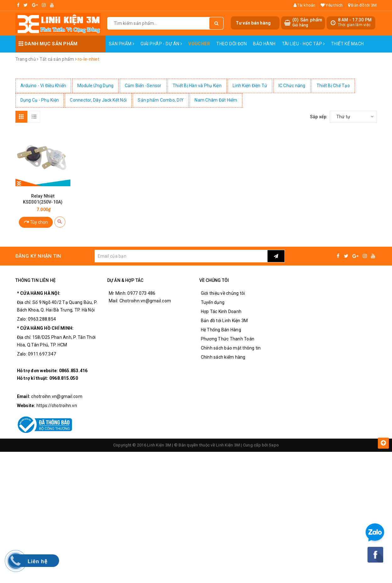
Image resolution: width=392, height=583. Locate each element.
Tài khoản (305, 5)
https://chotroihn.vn (57, 406)
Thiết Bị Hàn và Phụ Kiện (197, 86)
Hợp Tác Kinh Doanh (221, 311)
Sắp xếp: (319, 117)
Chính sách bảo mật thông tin (231, 348)
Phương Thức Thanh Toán (228, 339)
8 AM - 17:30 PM (355, 20)
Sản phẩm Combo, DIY (161, 100)
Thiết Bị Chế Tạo (333, 86)
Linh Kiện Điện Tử (250, 86)
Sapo (274, 445)
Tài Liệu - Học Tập (303, 44)
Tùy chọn (36, 222)
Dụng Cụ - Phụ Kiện (40, 100)
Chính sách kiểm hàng (223, 357)
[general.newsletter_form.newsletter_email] (181, 256)
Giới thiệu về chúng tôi (223, 293)
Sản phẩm (121, 44)
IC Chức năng (292, 86)
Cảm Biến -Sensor (143, 86)
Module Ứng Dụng (96, 86)
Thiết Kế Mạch (347, 44)
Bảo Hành (264, 44)
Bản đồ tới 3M (362, 5)
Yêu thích (332, 5)
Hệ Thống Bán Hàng (221, 330)
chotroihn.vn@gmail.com (57, 396)
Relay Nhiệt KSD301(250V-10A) (43, 199)
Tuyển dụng (213, 302)
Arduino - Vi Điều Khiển (43, 86)
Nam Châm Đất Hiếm (216, 100)
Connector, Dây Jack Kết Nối (98, 100)
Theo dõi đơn (232, 44)
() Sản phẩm (307, 22)
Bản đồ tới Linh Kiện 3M (224, 321)
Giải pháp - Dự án (161, 44)
